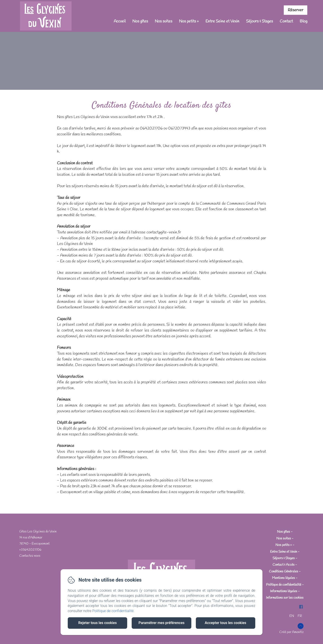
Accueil (120, 21)
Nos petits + (189, 21)
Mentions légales (284, 578)
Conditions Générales (284, 571)
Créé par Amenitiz (291, 632)
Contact (286, 21)
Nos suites (164, 21)
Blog (303, 21)
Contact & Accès (284, 565)
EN (292, 616)
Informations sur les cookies (285, 598)
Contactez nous (30, 556)
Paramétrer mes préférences (161, 623)
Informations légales (284, 591)
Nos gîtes (140, 21)
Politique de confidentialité (284, 585)
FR (300, 616)
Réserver (296, 10)
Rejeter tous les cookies (97, 623)
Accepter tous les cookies (226, 623)
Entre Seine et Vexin (222, 21)
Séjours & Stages (260, 21)
